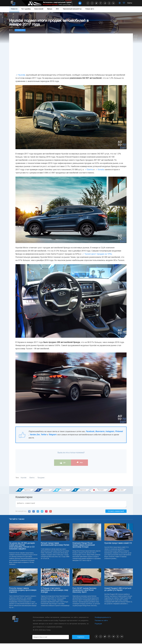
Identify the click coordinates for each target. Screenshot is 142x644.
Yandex (46, 512)
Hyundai (22, 75)
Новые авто (90, 9)
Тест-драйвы (26, 9)
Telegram (52, 435)
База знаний (39, 9)
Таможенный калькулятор (72, 9)
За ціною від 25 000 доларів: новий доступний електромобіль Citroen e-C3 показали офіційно (22, 547)
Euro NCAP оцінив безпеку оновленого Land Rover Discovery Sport (84, 591)
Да (63, 463)
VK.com (29, 512)
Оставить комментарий (116, 512)
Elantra (90, 170)
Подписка (81, 638)
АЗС (57, 9)
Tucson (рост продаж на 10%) (98, 254)
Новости (14, 9)
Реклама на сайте (101, 621)
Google (51, 512)
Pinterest (119, 432)
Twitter (44, 435)
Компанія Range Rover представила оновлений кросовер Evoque (84, 546)
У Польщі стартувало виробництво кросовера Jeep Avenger (54, 591)
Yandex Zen (35, 435)
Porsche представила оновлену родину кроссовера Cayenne (23, 591)
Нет (79, 463)
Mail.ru (38, 512)
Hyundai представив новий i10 (118, 544)
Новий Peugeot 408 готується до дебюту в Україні (118, 590)
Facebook (90, 432)
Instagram (110, 432)
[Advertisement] (71, 56)
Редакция (98, 624)
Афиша (50, 9)
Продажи (41, 478)
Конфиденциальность (103, 618)
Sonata (101, 170)
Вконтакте (100, 432)
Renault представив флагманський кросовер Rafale (55, 545)
